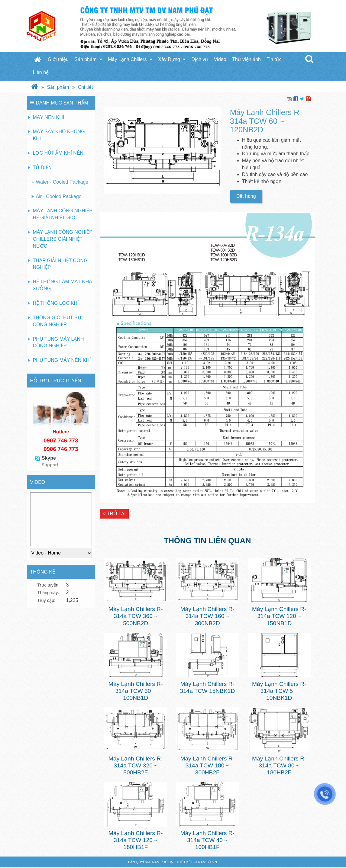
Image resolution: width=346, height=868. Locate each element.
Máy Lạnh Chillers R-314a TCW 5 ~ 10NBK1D (279, 691)
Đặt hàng (246, 196)
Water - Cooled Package (62, 182)
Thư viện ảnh (246, 59)
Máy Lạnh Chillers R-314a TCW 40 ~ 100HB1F (207, 840)
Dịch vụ (200, 59)
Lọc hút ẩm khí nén (58, 153)
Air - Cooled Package (59, 196)
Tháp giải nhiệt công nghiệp (60, 264)
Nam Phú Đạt (163, 862)
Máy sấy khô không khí (59, 135)
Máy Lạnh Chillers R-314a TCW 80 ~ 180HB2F (279, 765)
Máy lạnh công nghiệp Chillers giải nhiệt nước (63, 239)
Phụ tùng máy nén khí (62, 360)
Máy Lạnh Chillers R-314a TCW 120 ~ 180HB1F (136, 840)
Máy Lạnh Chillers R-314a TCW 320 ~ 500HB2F (136, 765)
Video (220, 59)
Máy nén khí (49, 117)
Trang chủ (38, 60)
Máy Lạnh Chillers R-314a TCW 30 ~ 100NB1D (136, 691)
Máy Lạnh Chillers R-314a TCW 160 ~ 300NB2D (207, 616)
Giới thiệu (58, 59)
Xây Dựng (172, 59)
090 (48, 440)
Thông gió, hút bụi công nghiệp (58, 321)
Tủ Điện (42, 167)
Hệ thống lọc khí (56, 303)
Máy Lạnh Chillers (130, 59)
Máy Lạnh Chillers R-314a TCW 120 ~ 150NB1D (279, 616)
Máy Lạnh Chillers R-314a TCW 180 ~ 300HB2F (207, 765)
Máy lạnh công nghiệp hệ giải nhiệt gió (63, 214)
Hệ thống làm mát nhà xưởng (63, 285)
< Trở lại (114, 514)
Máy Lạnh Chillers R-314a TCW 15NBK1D (207, 687)
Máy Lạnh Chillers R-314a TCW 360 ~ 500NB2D (136, 616)
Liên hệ (41, 72)
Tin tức (274, 59)
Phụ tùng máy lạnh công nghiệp (58, 342)
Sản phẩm (88, 59)
